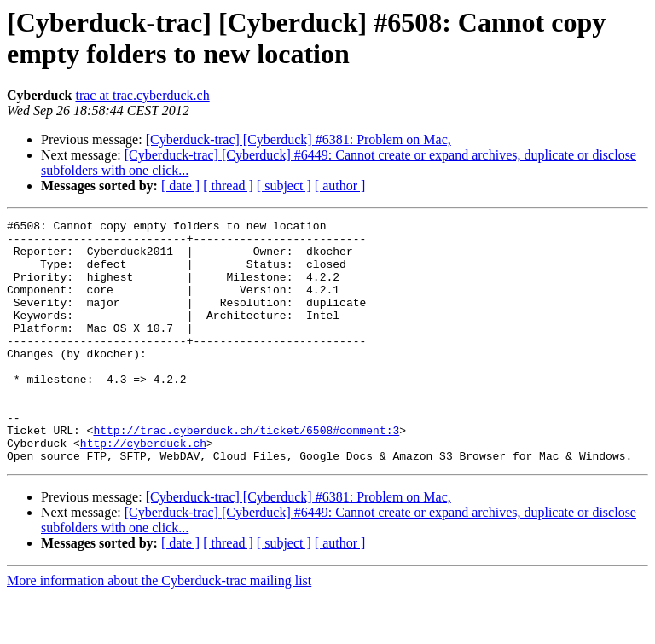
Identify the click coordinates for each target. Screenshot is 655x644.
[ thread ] (228, 186)
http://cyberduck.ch (143, 489)
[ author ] (340, 186)
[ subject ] (284, 186)
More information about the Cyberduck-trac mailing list (159, 629)
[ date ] (180, 186)
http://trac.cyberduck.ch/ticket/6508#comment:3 (246, 473)
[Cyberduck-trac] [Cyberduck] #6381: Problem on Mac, (299, 139)
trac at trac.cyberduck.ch (142, 95)
